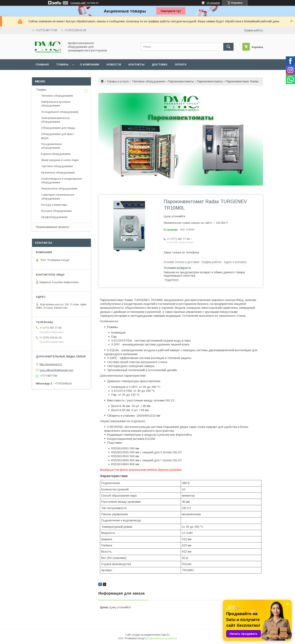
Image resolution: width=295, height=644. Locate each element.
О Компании (90, 64)
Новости (114, 64)
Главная (42, 64)
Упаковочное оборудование (59, 189)
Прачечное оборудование (58, 173)
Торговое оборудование (57, 166)
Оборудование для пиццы (58, 128)
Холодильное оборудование (60, 112)
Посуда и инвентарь (54, 205)
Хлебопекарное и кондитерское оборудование (62, 181)
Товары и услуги (118, 81)
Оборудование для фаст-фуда (58, 136)
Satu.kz (165, 635)
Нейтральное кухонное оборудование (56, 104)
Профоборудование (54, 217)
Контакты (136, 64)
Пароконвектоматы (181, 81)
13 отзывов (213, 3)
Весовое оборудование (56, 211)
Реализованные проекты (53, 227)
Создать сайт (78, 3)
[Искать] (228, 47)
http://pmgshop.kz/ (51, 364)
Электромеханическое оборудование (55, 120)
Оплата (181, 64)
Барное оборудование (56, 154)
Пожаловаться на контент (162, 638)
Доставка (160, 64)
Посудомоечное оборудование (52, 146)
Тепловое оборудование (148, 81)
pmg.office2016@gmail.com (57, 370)
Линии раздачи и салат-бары (60, 160)
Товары (62, 64)
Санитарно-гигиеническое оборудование (58, 197)
